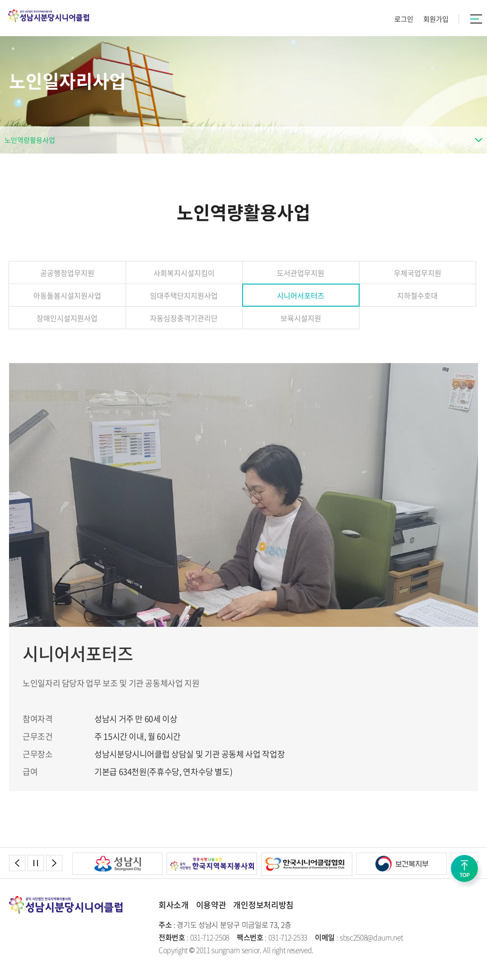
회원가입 (436, 19)
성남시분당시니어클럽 (49, 16)
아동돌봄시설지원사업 (67, 295)
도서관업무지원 (301, 273)
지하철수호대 (417, 295)
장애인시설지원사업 (67, 318)
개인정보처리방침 (263, 905)
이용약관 (211, 905)
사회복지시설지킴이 (184, 273)
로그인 (404, 19)
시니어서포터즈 (301, 295)
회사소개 (174, 905)
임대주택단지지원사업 (184, 295)
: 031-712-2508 (194, 937)
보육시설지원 (301, 318)
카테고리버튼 (476, 19)
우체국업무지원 (418, 273)
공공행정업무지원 (67, 273)
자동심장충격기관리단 (184, 318)
